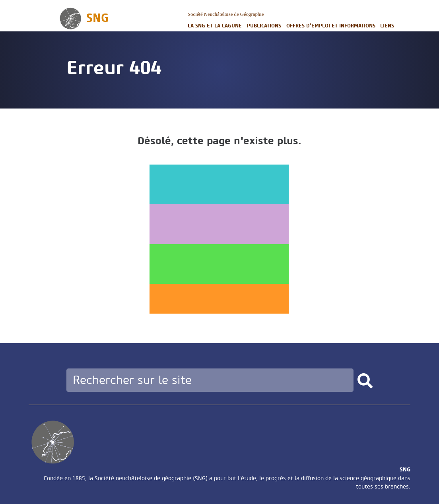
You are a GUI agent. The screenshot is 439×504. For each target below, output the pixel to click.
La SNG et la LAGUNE (215, 26)
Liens (387, 26)
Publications (264, 26)
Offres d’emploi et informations (331, 26)
